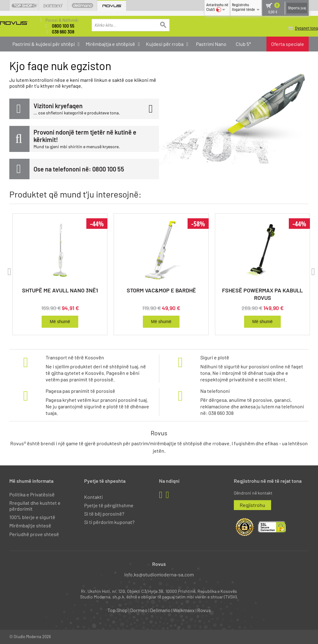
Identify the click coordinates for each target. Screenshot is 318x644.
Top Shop (118, 610)
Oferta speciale (288, 44)
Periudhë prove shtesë (34, 534)
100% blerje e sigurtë (32, 517)
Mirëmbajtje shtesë (30, 525)
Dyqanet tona (297, 28)
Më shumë (60, 322)
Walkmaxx (184, 610)
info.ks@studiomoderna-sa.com (159, 574)
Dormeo (139, 610)
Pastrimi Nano (211, 44)
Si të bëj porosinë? (104, 514)
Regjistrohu (252, 505)
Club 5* (243, 44)
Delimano (160, 610)
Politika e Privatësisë (32, 494)
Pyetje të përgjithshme (109, 505)
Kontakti (93, 497)
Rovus (204, 610)
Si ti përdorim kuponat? (109, 522)
